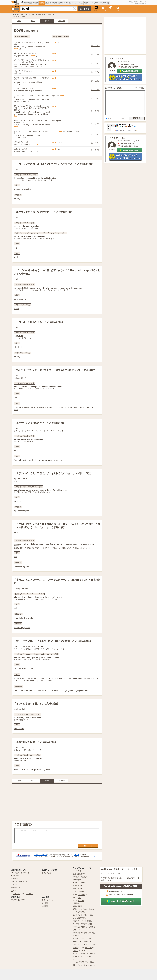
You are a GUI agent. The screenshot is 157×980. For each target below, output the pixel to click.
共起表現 (48, 3)
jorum (44, 460)
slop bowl (78, 407)
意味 (19, 21)
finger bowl (29, 407)
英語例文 (35, 3)
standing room (35, 690)
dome (88, 678)
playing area (68, 690)
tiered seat (47, 690)
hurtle (20, 299)
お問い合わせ (47, 873)
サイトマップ (16, 884)
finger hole (18, 618)
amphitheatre (40, 678)
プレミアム (103, 10)
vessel (16, 450)
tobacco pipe (24, 511)
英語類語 (42, 3)
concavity (41, 769)
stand (26, 690)
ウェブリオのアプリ (18, 900)
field (87, 690)
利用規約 (14, 879)
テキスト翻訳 (115, 88)
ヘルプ (14, 890)
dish (16, 397)
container (18, 501)
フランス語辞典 (78, 891)
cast (16, 299)
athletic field (57, 690)
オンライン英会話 (78, 3)
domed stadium (78, 678)
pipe (16, 511)
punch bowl (59, 407)
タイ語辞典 (77, 897)
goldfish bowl (27, 460)
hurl (26, 299)
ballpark (54, 678)
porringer (49, 407)
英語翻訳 (69, 3)
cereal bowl (19, 407)
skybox (50, 681)
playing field (79, 690)
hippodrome (41, 681)
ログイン (111, 10)
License (76, 855)
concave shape (30, 769)
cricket (17, 309)
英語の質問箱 (77, 906)
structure (18, 668)
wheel (16, 347)
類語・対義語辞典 (79, 874)
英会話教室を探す (104, 3)
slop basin (87, 407)
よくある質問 (130, 878)
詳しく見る (95, 46)
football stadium (28, 681)
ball (15, 557)
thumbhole (28, 618)
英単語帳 (54, 3)
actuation (28, 189)
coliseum (30, 678)
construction (27, 668)
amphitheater (20, 678)
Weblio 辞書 (17, 15)
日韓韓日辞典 (77, 889)
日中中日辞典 (77, 886)
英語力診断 (62, 3)
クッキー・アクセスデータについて (24, 893)
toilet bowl (58, 460)
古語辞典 (76, 903)
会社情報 (45, 903)
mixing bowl (39, 407)
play (16, 247)
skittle (16, 257)
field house (18, 690)
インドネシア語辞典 (80, 894)
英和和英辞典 (28, 3)
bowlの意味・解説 (41, 15)
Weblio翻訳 (140, 88)
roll (21, 347)
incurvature (19, 769)
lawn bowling (19, 566)
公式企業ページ (48, 900)
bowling (17, 199)
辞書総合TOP (16, 887)
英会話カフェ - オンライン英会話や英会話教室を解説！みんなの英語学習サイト (84, 947)
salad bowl (69, 407)
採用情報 (45, 906)
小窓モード (96, 8)
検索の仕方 (15, 876)
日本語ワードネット (41, 855)
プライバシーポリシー (19, 882)
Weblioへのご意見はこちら (111, 873)
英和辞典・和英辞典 (28, 15)
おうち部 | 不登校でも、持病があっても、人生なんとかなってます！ (84, 956)
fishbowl (17, 460)
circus (68, 678)
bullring (62, 678)
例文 (33, 21)
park (48, 678)
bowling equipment (22, 628)
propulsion (18, 189)
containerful (19, 729)
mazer (50, 460)
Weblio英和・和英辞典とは (21, 873)
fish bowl (37, 460)
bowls (28, 566)
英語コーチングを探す (91, 3)
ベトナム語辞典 (78, 900)
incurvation (51, 769)
